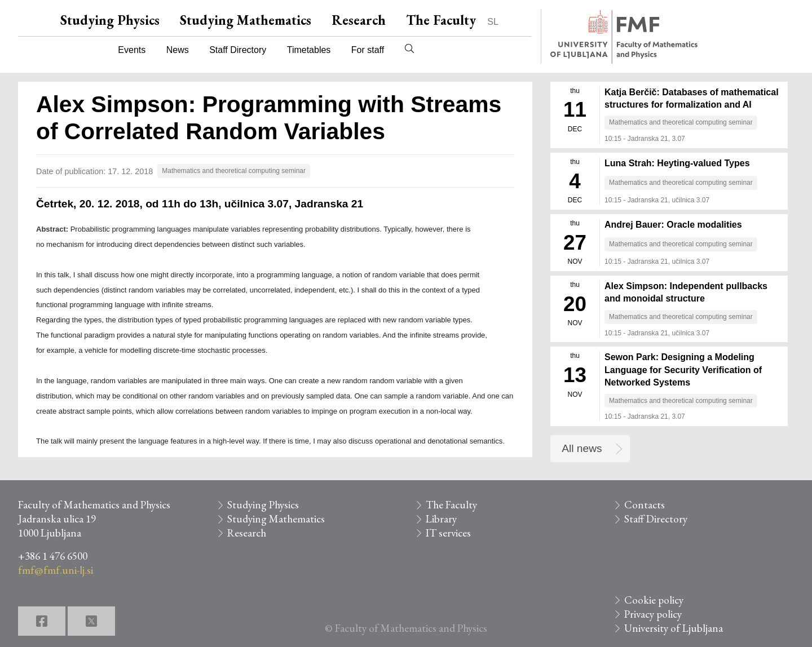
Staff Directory (238, 50)
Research (359, 20)
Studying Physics (110, 20)
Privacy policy (653, 614)
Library (441, 519)
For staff (368, 50)
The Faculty (441, 20)
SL (493, 22)
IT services (448, 533)
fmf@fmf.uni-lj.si (56, 570)
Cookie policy (654, 600)
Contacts (645, 505)
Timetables (309, 50)
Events (132, 50)
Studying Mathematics (246, 20)
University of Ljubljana (674, 628)
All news (582, 448)
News (178, 50)
